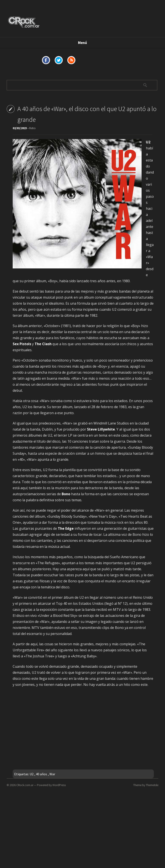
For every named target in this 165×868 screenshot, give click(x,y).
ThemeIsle (152, 785)
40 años (41, 774)
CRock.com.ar (25, 785)
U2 (32, 774)
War (52, 774)
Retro (32, 128)
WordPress (59, 785)
